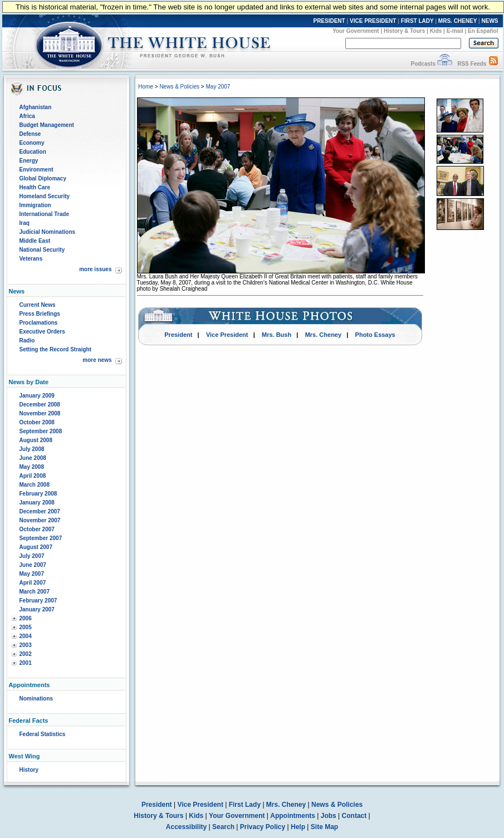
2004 (26, 636)
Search (223, 827)
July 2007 (32, 556)
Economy (32, 143)
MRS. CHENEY (457, 21)
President (178, 335)
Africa (27, 116)
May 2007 (32, 574)
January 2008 (37, 503)
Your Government (356, 31)
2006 (26, 618)
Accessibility (186, 827)
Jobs (329, 816)
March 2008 (35, 485)
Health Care (35, 187)
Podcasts (423, 64)
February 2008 (38, 494)
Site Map (324, 827)
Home (146, 87)
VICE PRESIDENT (373, 21)
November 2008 (40, 413)
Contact (354, 816)
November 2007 (40, 520)
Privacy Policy (263, 827)
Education (33, 152)
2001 (26, 663)
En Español (483, 31)
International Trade (44, 214)
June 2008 (33, 458)
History (29, 770)
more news (97, 360)
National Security (42, 250)
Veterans (31, 259)
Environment (36, 170)
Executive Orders (42, 332)
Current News (38, 305)
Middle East (35, 241)
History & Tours (404, 31)
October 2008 (37, 422)
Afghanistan (36, 107)
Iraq (25, 223)
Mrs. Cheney (323, 335)
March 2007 (35, 592)
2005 (26, 627)
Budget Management (47, 125)
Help (298, 827)
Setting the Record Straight (55, 349)
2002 (26, 654)
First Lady (245, 805)
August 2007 (36, 547)
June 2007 (33, 565)
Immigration (35, 205)
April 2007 (33, 583)
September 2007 (41, 538)
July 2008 (32, 449)
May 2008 (32, 467)
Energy (29, 161)
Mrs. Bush (277, 335)
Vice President (227, 335)
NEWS (490, 21)
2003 (26, 645)
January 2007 (37, 609)
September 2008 (41, 431)
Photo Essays (375, 335)
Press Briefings (40, 314)
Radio (27, 340)
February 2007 (38, 601)
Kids (436, 31)
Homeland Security (45, 196)
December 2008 (40, 405)
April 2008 (33, 476)
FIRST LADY (417, 21)
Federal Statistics (43, 734)
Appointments (293, 816)
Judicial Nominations (48, 232)
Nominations (36, 699)
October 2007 (37, 529)
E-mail (455, 31)
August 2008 (36, 440)
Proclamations (39, 323)
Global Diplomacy (43, 178)
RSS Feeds (472, 64)
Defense (30, 134)
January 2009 (37, 396)
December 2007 (40, 511)
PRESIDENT (329, 21)
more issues (95, 269)
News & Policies (179, 87)
